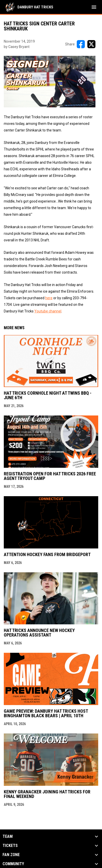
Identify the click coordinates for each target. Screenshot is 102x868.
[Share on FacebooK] (81, 44)
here (49, 298)
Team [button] (8, 837)
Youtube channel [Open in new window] (48, 311)
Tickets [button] (10, 846)
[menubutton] (94, 7)
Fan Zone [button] (11, 855)
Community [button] (13, 864)
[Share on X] (91, 44)
